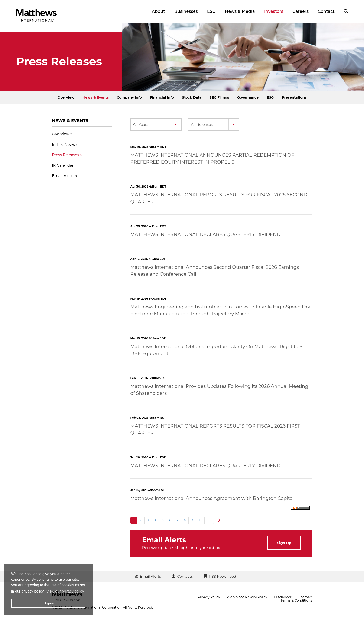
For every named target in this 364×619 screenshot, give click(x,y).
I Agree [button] (48, 603)
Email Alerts (63, 176)
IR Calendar (63, 165)
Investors (274, 11)
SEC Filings (219, 97)
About (158, 11)
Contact (326, 11)
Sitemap (305, 597)
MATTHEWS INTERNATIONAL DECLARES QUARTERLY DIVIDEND (206, 234)
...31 (209, 520)
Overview (66, 97)
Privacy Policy (209, 597)
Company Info (129, 97)
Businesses (186, 11)
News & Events (96, 97)
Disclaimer (283, 597)
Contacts (185, 576)
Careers (301, 11)
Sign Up (284, 543)
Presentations (294, 97)
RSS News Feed (223, 576)
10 (200, 520)
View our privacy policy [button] (65, 591)
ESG (211, 11)
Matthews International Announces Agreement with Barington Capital (212, 498)
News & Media (240, 11)
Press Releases (66, 155)
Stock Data (192, 97)
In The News (63, 144)
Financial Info (162, 97)
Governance (248, 97)
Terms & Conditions (296, 600)
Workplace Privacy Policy (247, 597)
